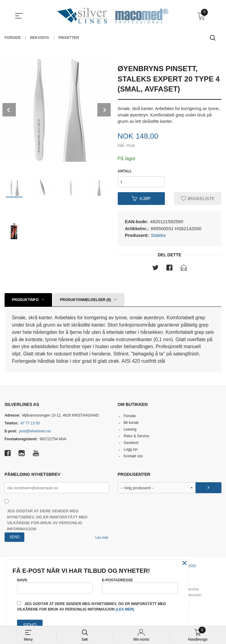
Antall (125, 171)
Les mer (102, 538)
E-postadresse (140, 586)
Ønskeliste (198, 199)
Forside (130, 416)
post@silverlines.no (35, 431)
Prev (9, 110)
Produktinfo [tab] (25, 300)
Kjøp (141, 199)
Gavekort (131, 443)
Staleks (158, 235)
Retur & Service (136, 436)
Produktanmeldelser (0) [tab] (85, 300)
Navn (55, 586)
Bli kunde (131, 423)
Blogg (190, 566)
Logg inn (130, 450)
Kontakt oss (133, 456)
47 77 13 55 (30, 424)
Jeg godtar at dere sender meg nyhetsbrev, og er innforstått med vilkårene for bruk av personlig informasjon (47, 520)
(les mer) (125, 609)
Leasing (130, 430)
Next (104, 110)
